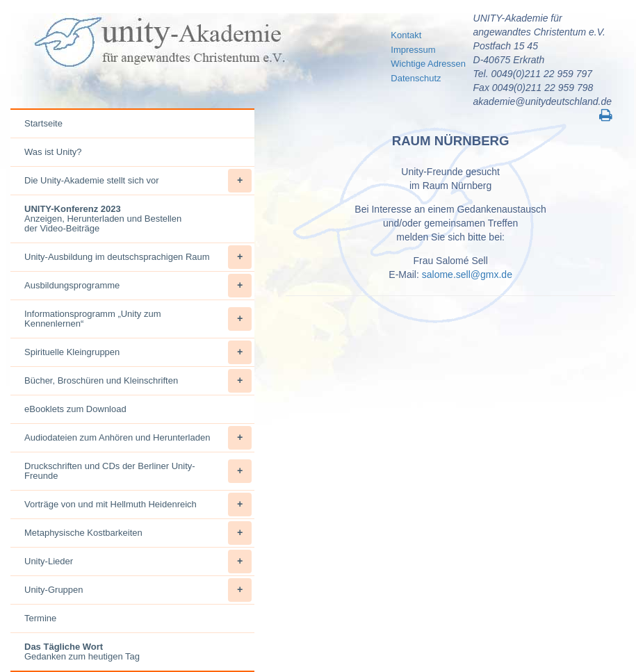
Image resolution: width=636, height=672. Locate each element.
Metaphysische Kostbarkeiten (138, 533)
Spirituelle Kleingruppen (138, 352)
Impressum (413, 50)
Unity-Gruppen (138, 590)
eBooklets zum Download (75, 409)
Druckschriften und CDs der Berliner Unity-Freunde (138, 471)
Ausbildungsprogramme (138, 286)
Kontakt (406, 35)
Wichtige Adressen (428, 64)
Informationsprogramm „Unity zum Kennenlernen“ (138, 319)
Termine (40, 618)
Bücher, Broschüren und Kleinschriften (138, 381)
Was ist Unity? (53, 152)
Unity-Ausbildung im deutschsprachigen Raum (138, 257)
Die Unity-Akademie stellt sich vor (138, 181)
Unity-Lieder (138, 562)
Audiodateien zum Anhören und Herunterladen (138, 438)
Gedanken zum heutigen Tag (82, 651)
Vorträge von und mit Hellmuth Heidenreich (138, 505)
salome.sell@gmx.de (467, 274)
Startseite (43, 123)
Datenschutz (416, 78)
